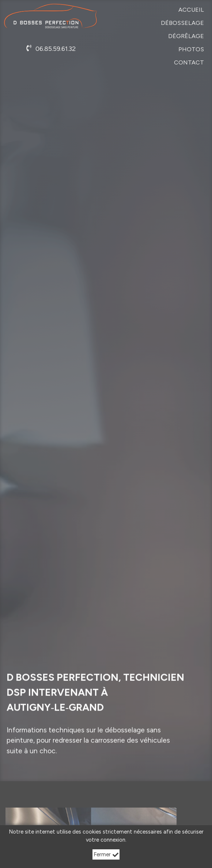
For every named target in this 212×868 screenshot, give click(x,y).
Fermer (106, 854)
